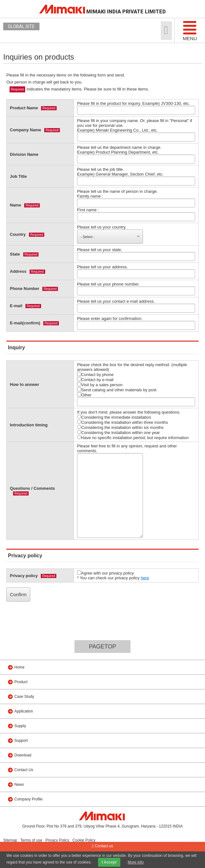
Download (23, 755)
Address (18, 271)
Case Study (24, 697)
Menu (190, 31)
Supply (20, 726)
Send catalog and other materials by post (117, 390)
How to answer (25, 384)
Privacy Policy (57, 840)
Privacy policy (24, 576)
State (15, 254)
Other (84, 395)
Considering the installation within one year (118, 432)
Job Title (18, 176)
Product (21, 682)
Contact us (103, 846)
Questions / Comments (32, 488)
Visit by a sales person (100, 385)
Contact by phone (95, 374)
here (145, 578)
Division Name (24, 154)
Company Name (25, 130)
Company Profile (28, 799)
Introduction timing (29, 425)
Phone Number (25, 289)
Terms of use (31, 840)
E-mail (16, 306)
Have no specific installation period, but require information (133, 438)
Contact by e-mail (95, 380)
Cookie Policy (84, 840)
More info (136, 862)
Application (24, 711)
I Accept (109, 862)
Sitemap (10, 840)
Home (19, 667)
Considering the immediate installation (114, 417)
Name (15, 205)
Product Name (24, 108)
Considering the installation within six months (120, 427)
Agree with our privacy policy (105, 573)
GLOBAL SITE (21, 26)
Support (21, 741)
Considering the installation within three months (122, 422)
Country (18, 234)
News (19, 785)
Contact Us (24, 770)
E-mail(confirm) (25, 323)
